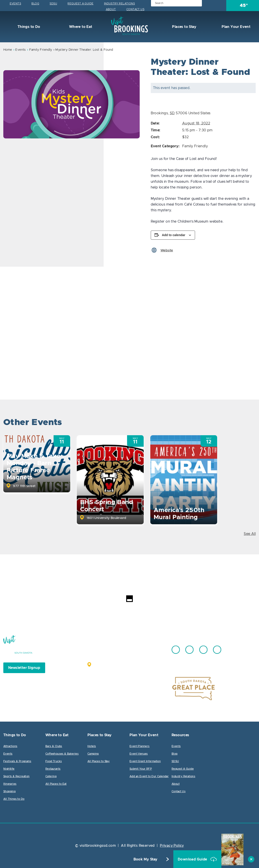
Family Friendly (41, 50)
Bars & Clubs (54, 746)
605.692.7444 (140, 648)
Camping (93, 754)
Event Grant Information (145, 761)
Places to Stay (184, 27)
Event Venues (139, 754)
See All (250, 534)
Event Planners (140, 746)
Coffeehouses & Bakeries (62, 754)
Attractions (10, 746)
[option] (72, 104)
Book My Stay (146, 859)
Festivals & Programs (17, 761)
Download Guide (193, 859)
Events (15, 4)
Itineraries (10, 784)
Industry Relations (119, 4)
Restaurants (53, 769)
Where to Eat (80, 27)
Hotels (92, 746)
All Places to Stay (99, 761)
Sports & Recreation (16, 776)
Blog (35, 4)
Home (8, 50)
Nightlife (9, 769)
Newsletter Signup (24, 668)
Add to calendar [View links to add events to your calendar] (174, 235)
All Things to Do (14, 799)
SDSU (53, 4)
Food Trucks (54, 761)
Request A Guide (80, 4)
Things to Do (28, 27)
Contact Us (135, 9)
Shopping (9, 791)
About (111, 9)
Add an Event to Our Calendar (149, 776)
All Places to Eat (56, 784)
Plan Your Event (236, 27)
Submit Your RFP (141, 769)
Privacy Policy (172, 846)
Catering (51, 776)
